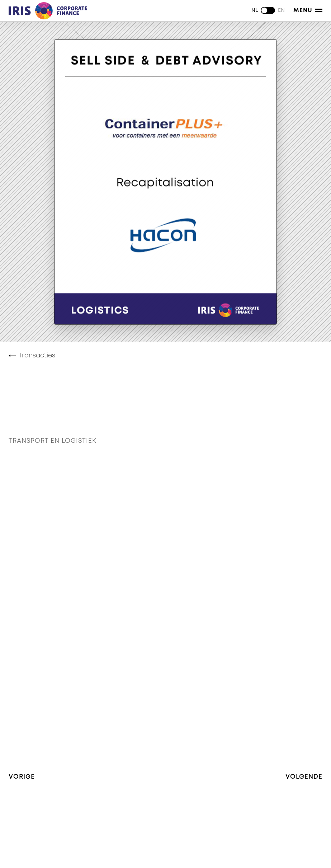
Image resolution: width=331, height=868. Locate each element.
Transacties (37, 356)
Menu (308, 10)
